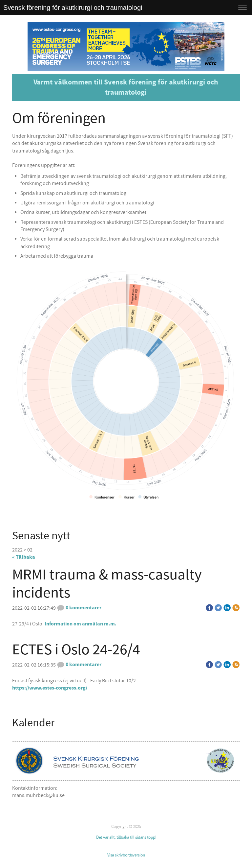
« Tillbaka (24, 557)
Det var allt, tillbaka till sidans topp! (126, 837)
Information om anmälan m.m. (81, 624)
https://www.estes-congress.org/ (50, 688)
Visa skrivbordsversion (126, 855)
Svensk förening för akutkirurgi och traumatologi (73, 8)
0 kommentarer (79, 608)
